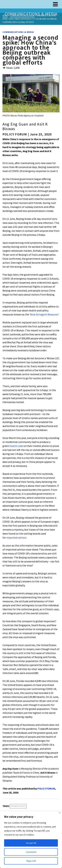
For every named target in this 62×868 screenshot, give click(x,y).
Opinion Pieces (18, 806)
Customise (31, 852)
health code (16, 446)
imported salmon (16, 537)
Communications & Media (18, 32)
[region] (31, 840)
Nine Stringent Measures (44, 314)
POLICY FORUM (46, 788)
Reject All (31, 861)
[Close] (60, 813)
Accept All (31, 843)
